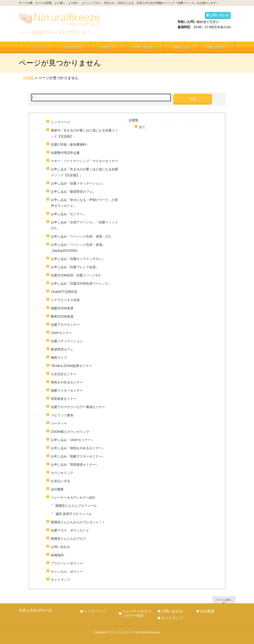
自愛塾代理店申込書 (65, 153)
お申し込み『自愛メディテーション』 (78, 183)
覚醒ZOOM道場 (62, 308)
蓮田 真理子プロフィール (73, 514)
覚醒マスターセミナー (67, 390)
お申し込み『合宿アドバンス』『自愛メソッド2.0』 (84, 225)
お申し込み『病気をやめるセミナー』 (78, 448)
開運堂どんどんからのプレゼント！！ (78, 522)
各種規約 (57, 555)
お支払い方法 (60, 481)
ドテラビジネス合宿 (65, 300)
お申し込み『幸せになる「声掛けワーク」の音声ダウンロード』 (84, 203)
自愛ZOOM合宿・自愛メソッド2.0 (75, 275)
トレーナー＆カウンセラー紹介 (73, 497)
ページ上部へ (224, 600)
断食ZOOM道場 (62, 316)
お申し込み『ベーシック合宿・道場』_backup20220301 (78, 248)
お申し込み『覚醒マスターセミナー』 (78, 456)
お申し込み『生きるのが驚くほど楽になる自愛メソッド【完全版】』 (84, 172)
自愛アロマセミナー (65, 325)
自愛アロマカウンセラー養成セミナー (78, 407)
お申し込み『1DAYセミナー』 (73, 440)
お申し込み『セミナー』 (68, 214)
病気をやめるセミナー (67, 382)
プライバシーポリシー (67, 563)
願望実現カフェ (62, 349)
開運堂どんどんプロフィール (76, 506)
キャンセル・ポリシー (67, 572)
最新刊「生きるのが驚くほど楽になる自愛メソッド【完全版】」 (84, 133)
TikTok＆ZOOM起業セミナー (71, 366)
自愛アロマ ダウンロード (70, 530)
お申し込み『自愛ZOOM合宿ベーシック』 (81, 283)
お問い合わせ (220, 15)
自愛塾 (134, 120)
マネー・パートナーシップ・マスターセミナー (84, 161)
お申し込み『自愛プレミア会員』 (75, 267)
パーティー (59, 423)
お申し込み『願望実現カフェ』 (73, 192)
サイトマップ (60, 580)
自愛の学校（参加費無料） (70, 144)
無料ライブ (59, 358)
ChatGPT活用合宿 (65, 292)
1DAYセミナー (61, 333)
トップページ (60, 122)
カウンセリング (62, 473)
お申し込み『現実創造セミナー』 (75, 465)
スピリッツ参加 (62, 415)
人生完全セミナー (64, 374)
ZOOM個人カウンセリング (70, 432)
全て (142, 127)
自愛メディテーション (67, 341)
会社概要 (57, 489)
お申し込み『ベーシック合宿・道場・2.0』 (82, 236)
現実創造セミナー (64, 399)
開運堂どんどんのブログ (68, 539)
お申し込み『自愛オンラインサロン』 (78, 259)
